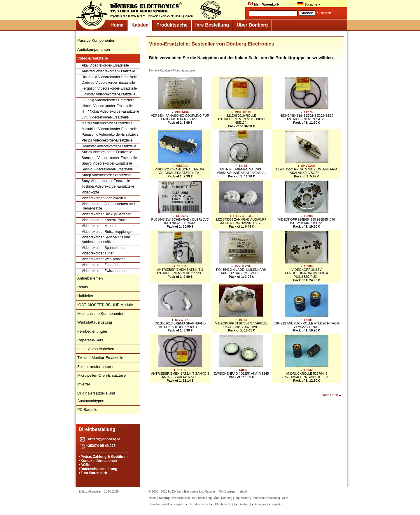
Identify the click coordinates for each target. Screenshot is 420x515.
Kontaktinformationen (99, 461)
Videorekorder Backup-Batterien (107, 214)
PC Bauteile (87, 410)
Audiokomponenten (94, 49)
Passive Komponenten (96, 40)
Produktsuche (172, 25)
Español (276, 504)
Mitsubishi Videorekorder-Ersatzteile (110, 129)
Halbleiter (85, 296)
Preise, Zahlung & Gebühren (104, 457)
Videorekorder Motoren (100, 226)
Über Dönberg (252, 25)
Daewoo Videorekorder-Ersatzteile (108, 83)
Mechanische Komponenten (101, 314)
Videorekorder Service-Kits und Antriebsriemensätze (106, 240)
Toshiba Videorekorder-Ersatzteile (108, 186)
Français (260, 504)
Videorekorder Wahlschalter (103, 259)
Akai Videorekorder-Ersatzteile (105, 65)
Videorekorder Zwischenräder (105, 271)
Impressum (242, 498)
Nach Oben (330, 395)
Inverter (84, 384)
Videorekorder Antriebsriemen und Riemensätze (108, 206)
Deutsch (244, 504)
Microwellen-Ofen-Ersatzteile (101, 375)
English (178, 504)
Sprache (309, 4)
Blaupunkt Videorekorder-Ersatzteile (110, 77)
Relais (83, 287)
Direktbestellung (97, 429)
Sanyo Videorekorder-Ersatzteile (107, 163)
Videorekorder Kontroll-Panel (104, 220)
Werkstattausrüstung (95, 322)
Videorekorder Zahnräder (101, 265)
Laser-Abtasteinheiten (96, 349)
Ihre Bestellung (212, 25)
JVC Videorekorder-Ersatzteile (105, 117)
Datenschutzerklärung (99, 469)
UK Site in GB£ (198, 504)
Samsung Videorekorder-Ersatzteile (109, 158)
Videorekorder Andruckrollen (104, 198)
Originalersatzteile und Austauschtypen (96, 397)
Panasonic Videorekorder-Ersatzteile (110, 135)
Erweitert (325, 13)
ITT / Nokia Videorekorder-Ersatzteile (110, 111)
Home (117, 25)
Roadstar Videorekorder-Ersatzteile (109, 146)
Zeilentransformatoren (96, 367)
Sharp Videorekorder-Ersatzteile (107, 175)
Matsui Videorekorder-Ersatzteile (107, 123)
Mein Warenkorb (263, 4)
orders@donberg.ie (104, 439)
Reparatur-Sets (90, 340)
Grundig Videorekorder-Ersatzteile (108, 100)
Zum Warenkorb (94, 473)
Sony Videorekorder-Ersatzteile (106, 181)
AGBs (85, 465)
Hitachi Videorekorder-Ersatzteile (107, 106)
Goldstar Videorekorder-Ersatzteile (108, 94)
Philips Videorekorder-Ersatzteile (107, 140)
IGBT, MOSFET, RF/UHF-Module (105, 305)
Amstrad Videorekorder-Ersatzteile (108, 71)
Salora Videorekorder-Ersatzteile (107, 152)
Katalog (140, 25)
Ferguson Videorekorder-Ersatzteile (109, 88)
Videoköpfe (90, 192)
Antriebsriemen (90, 278)
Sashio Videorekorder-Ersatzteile (107, 169)
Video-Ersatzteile (183, 70)
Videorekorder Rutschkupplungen (108, 232)
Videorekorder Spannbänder (104, 248)
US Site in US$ (223, 504)
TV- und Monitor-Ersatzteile (100, 358)
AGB (285, 498)
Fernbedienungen (92, 331)
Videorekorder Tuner (98, 253)
